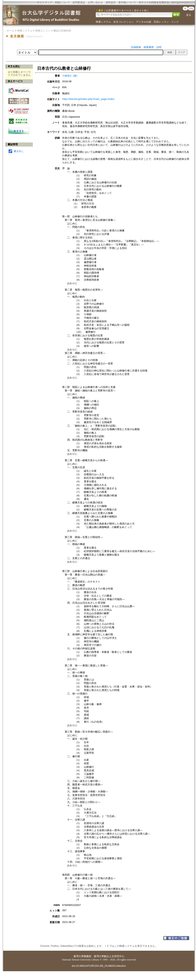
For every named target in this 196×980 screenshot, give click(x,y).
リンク (175, 22)
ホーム (10, 31)
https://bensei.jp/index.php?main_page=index (88, 99)
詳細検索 (136, 47)
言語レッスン (161, 22)
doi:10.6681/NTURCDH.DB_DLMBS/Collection (99, 966)
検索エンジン (43, 31)
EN (191, 9)
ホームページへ (180, 2)
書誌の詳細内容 (62, 31)
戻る (189, 15)
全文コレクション (124, 22)
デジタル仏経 (144, 22)
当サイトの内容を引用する (154, 2)
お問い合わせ (95, 2)
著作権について (127, 2)
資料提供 (111, 2)
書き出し (19, 151)
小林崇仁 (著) (70, 76)
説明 (159, 47)
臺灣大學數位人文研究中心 (109, 956)
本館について (62, 2)
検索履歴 (149, 47)
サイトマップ (45, 2)
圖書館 (87, 956)
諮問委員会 (79, 2)
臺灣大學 (79, 956)
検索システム (103, 22)
